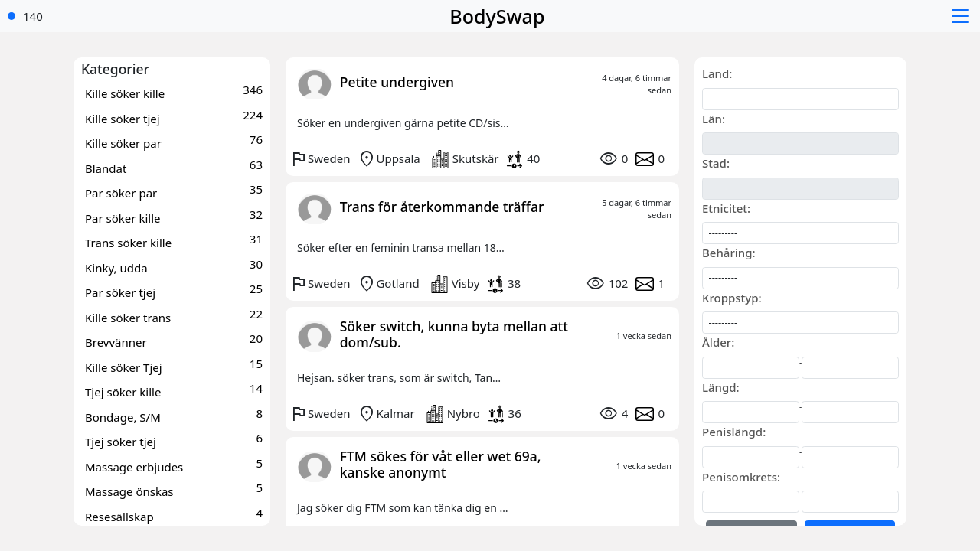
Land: (717, 73)
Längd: (721, 387)
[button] (962, 16)
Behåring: (729, 253)
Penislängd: (734, 432)
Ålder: (718, 342)
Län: (714, 119)
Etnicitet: (726, 208)
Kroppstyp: (732, 298)
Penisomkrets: (741, 477)
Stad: (716, 163)
